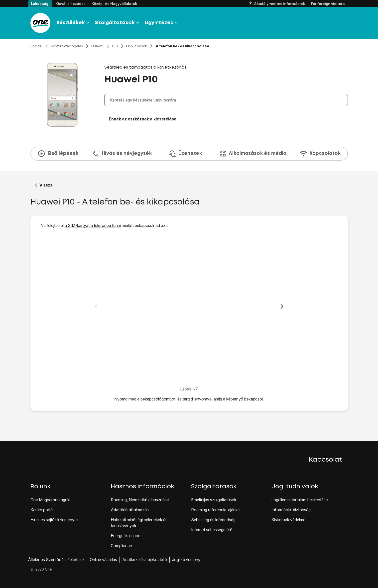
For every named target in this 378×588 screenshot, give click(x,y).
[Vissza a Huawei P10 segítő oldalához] (44, 185)
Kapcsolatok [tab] (320, 154)
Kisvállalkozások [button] (70, 4)
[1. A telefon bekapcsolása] (189, 307)
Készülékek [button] (74, 23)
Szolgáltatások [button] (118, 23)
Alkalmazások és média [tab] (253, 154)
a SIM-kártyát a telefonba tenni (93, 225)
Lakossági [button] (40, 4)
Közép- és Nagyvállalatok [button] (114, 4)
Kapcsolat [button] (325, 460)
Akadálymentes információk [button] (276, 4)
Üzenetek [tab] (185, 154)
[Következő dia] (282, 306)
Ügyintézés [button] (162, 23)
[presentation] (189, 154)
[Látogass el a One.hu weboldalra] (40, 23)
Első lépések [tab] (58, 154)
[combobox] (227, 100)
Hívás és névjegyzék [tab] (122, 154)
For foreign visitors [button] (328, 4)
